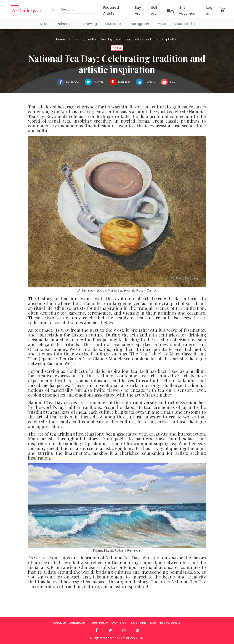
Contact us (77, 623)
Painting (66, 24)
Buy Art (138, 10)
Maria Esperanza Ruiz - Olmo (132, 290)
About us (59, 623)
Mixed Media (184, 24)
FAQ (114, 623)
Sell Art (154, 10)
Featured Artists (111, 10)
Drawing (90, 24)
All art (44, 24)
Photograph (139, 24)
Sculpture (113, 24)
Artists (117, 48)
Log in (209, 10)
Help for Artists (169, 623)
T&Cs (133, 623)
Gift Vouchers (187, 10)
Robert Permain (128, 550)
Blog (171, 10)
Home (61, 39)
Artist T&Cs (148, 623)
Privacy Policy (98, 623)
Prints (161, 24)
